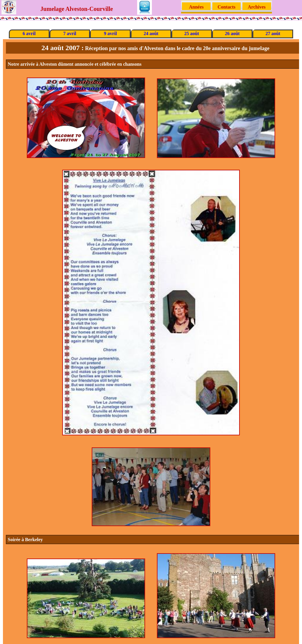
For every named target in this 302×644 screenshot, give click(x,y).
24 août (151, 33)
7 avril (70, 33)
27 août (273, 33)
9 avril (110, 33)
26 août (232, 33)
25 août (192, 33)
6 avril (29, 33)
